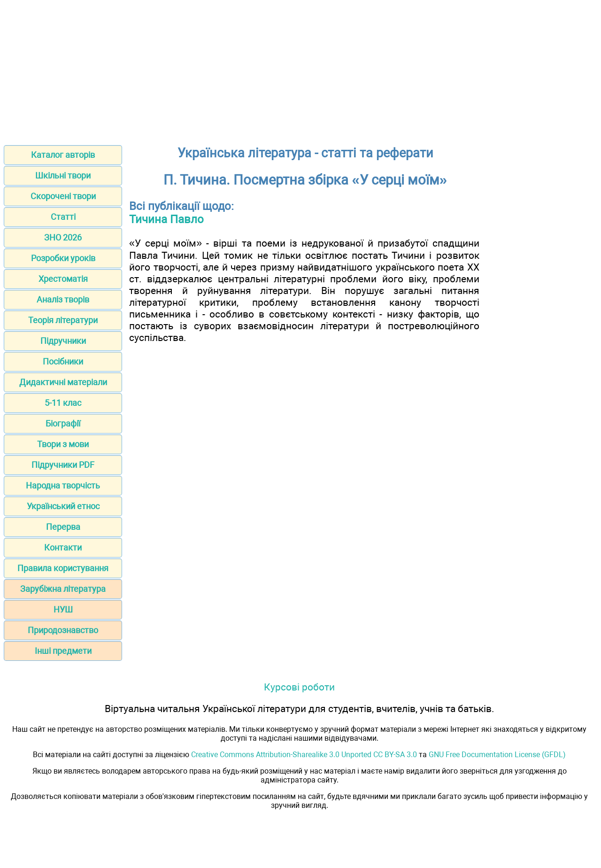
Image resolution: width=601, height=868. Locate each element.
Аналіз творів (63, 299)
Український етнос (63, 506)
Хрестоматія (63, 279)
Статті (63, 217)
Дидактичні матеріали (63, 382)
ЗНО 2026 (63, 237)
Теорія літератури (63, 320)
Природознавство (63, 630)
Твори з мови (63, 444)
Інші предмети (63, 651)
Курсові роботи (299, 687)
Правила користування (63, 568)
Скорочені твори (63, 196)
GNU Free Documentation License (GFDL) (497, 755)
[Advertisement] (300, 70)
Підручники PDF (63, 465)
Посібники (63, 361)
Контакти (63, 547)
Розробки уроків (63, 258)
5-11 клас (63, 403)
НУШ (63, 609)
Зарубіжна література (63, 589)
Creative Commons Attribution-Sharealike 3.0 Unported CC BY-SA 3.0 (304, 755)
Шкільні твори (63, 175)
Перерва (63, 527)
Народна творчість (63, 485)
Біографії (63, 423)
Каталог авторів (63, 155)
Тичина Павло (166, 219)
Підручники (63, 341)
